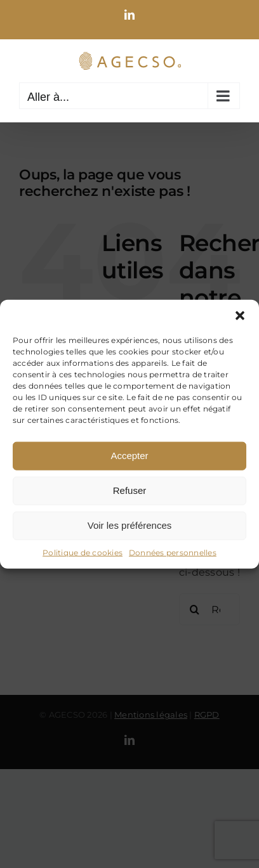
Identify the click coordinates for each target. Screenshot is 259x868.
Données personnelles (173, 552)
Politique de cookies (83, 552)
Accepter (129, 456)
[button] (240, 315)
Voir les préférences (130, 525)
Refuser (130, 490)
